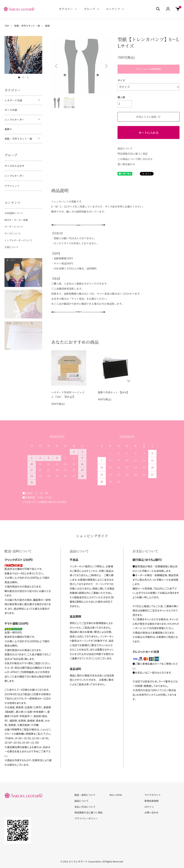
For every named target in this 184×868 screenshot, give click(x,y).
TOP (7, 26)
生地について (11, 247)
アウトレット (12, 186)
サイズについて (13, 233)
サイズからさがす (14, 166)
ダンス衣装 (11, 110)
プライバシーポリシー (86, 818)
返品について (125, 148)
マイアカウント (153, 795)
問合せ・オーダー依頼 (16, 220)
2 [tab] (23, 77)
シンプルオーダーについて (18, 240)
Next (106, 66)
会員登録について (14, 213)
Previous (57, 66)
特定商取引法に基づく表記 (133, 154)
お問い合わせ (151, 812)
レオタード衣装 (13, 100)
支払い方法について (85, 807)
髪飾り (8, 129)
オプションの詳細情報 (149, 69)
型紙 (47, 26)
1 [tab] (19, 77)
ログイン (149, 807)
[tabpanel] (23, 55)
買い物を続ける (126, 164)
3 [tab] (28, 77)
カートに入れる (148, 133)
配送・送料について (85, 795)
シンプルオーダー (14, 120)
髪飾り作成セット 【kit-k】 (113, 392)
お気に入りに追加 (149, 117)
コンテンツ (113, 9)
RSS (111, 795)
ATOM (119, 795)
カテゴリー (66, 9)
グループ (89, 9)
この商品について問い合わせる (135, 159)
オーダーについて (14, 227)
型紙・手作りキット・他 (27, 26)
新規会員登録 (151, 801)
